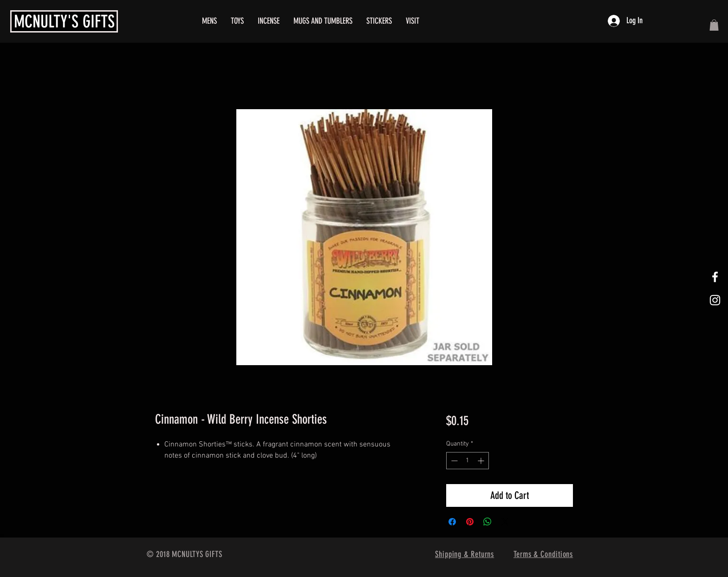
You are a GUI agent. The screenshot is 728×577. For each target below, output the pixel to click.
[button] (714, 25)
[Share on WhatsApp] (487, 522)
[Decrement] (453, 461)
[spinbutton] (468, 461)
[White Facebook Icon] (715, 277)
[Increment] (482, 461)
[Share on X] (505, 522)
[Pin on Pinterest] (470, 522)
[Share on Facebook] (452, 522)
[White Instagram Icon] (715, 300)
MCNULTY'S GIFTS (64, 21)
